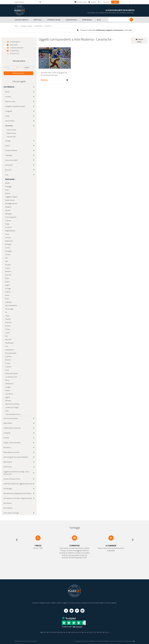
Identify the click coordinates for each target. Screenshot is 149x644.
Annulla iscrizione (87, 603)
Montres (8, 326)
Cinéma (8, 292)
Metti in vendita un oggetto (60, 603)
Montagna (8, 251)
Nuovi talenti (8, 423)
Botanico (8, 271)
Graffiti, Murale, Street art (12, 428)
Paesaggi (8, 186)
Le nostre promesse (75, 603)
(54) (47, 632)
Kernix (132, 641)
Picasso (8, 363)
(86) (62, 632)
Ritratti (7, 183)
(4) (80, 632)
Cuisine (8, 333)
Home (16, 26)
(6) (45, 632)
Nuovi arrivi (14, 45)
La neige (8, 288)
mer (7, 346)
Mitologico (9, 214)
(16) (72, 632)
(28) (59, 632)
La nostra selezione (17, 48)
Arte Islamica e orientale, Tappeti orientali (18, 498)
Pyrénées (8, 322)
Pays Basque (9, 343)
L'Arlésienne (9, 384)
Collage (8, 141)
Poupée (8, 319)
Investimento (15, 51)
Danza (7, 295)
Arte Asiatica (8, 462)
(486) (42, 632)
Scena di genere (11, 217)
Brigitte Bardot (10, 231)
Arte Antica (7, 447)
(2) (93, 632)
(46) (53, 632)
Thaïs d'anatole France (13, 414)
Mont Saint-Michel (11, 305)
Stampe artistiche (11, 150)
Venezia (8, 237)
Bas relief (8, 170)
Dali (6, 336)
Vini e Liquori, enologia (11, 513)
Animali (8, 193)
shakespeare (10, 350)
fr (121, 2)
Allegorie (8, 207)
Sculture (8, 97)
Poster (7, 116)
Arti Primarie (8, 467)
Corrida (8, 254)
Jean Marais (9, 394)
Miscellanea (8, 503)
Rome (7, 380)
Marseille (8, 401)
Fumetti (6, 438)
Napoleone (9, 241)
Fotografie (9, 111)
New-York (8, 339)
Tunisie (8, 329)
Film (7, 258)
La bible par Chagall (12, 407)
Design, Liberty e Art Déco (12, 443)
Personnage (9, 309)
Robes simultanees (12, 373)
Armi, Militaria (8, 508)
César (7, 370)
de (127, 2)
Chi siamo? (35, 603)
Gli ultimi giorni (15, 42)
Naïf (6, 261)
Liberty (8, 268)
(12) (50, 632)
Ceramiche (48, 26)
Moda (7, 278)
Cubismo (8, 220)
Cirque (7, 316)
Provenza (8, 227)
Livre (7, 175)
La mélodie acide (11, 377)
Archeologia (8, 488)
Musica (7, 282)
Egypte (8, 397)
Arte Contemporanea (11, 418)
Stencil (8, 146)
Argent (7, 285)
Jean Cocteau (11, 130)
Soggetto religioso (11, 197)
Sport (7, 234)
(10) (90, 632)
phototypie (9, 165)
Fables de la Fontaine (12, 404)
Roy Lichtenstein (11, 353)
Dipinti (7, 92)
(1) (67, 632)
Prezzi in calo (15, 53)
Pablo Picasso (11, 133)
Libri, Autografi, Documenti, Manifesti (16, 457)
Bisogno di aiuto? (45, 603)
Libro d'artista (10, 121)
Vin (6, 312)
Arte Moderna (38, 26)
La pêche (8, 356)
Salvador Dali (11, 137)
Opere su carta (10, 101)
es (132, 2)
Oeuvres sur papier (12, 160)
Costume (8, 367)
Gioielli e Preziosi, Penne (12, 479)
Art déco (8, 265)
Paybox (127, 641)
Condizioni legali (99, 603)
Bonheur (8, 360)
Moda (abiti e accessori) (11, 452)
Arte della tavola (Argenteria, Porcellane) (17, 493)
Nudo (7, 190)
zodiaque (8, 302)
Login (115, 2)
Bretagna (8, 244)
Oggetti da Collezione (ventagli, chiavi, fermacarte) (17, 473)
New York (8, 275)
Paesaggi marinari (11, 203)
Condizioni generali (111, 603)
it (130, 2)
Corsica (8, 248)
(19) (103, 632)
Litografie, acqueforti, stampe (15, 106)
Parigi (7, 224)
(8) (56, 632)
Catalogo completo (26, 26)
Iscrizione (106, 2)
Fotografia (7, 433)
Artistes (8, 390)
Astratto (8, 210)
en (124, 2)
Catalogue (9, 155)
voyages (8, 387)
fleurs (7, 299)
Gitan (7, 411)
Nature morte (10, 200)
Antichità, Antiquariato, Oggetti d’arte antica (18, 484)
